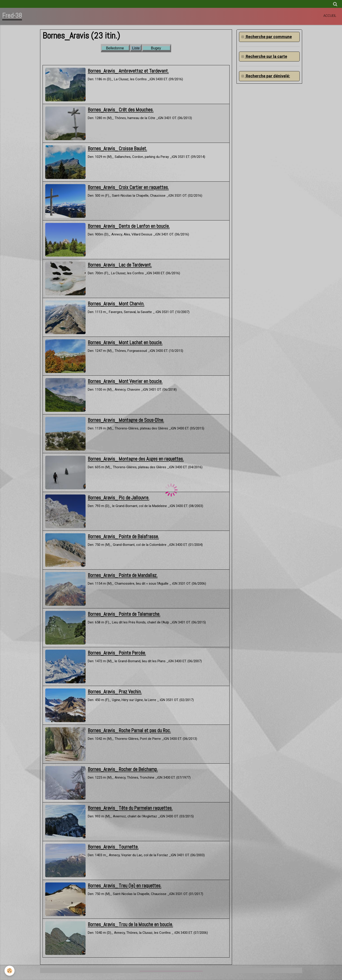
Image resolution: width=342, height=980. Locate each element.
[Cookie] (10, 971)
